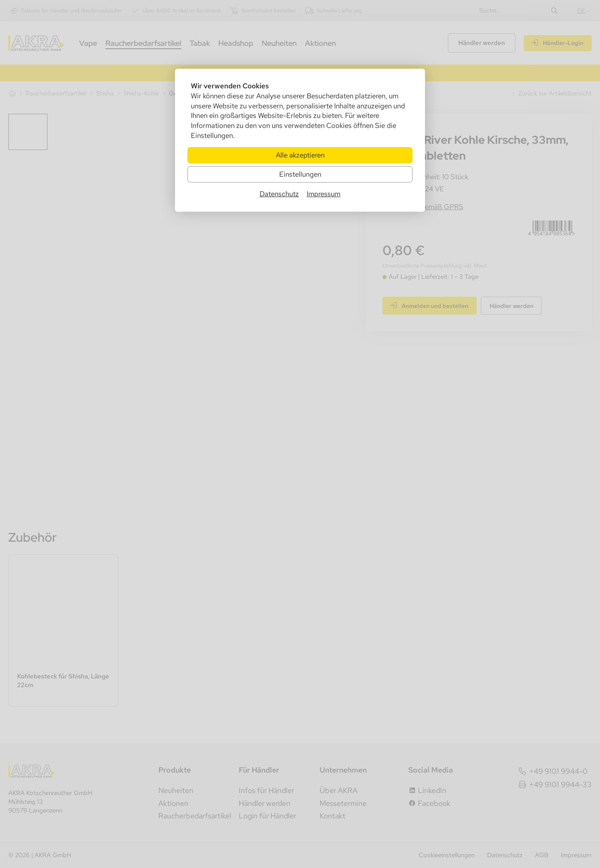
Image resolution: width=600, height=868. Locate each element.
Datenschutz (279, 194)
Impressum (324, 194)
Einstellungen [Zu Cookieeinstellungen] (300, 174)
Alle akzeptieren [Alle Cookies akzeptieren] (300, 155)
